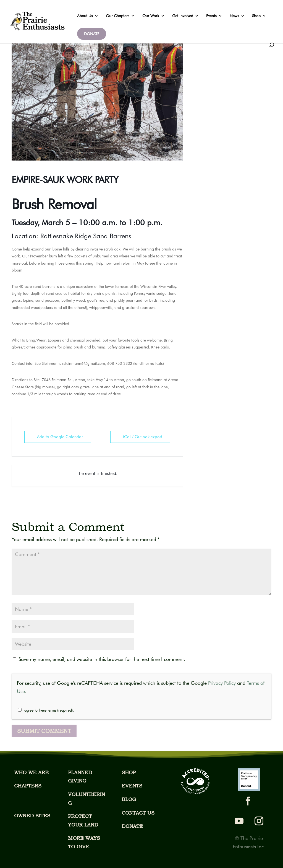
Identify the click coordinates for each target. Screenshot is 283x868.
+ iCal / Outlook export (140, 437)
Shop (256, 16)
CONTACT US (138, 813)
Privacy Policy (222, 683)
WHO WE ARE (31, 772)
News (234, 16)
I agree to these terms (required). (46, 710)
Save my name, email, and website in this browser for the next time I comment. (102, 659)
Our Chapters (118, 16)
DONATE (92, 34)
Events (211, 16)
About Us (85, 16)
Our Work (151, 16)
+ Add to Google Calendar (58, 437)
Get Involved (183, 16)
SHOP (129, 772)
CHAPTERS (28, 786)
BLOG (129, 799)
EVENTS (132, 786)
